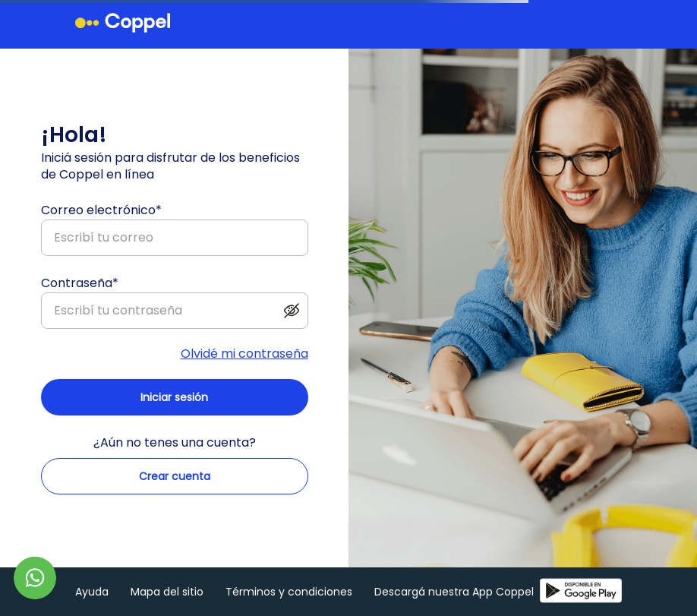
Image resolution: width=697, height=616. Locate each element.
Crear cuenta (175, 476)
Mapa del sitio (167, 592)
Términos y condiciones (289, 592)
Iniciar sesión (174, 397)
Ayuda (92, 592)
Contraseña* (80, 283)
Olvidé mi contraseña (244, 354)
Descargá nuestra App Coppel (498, 592)
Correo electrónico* (101, 210)
